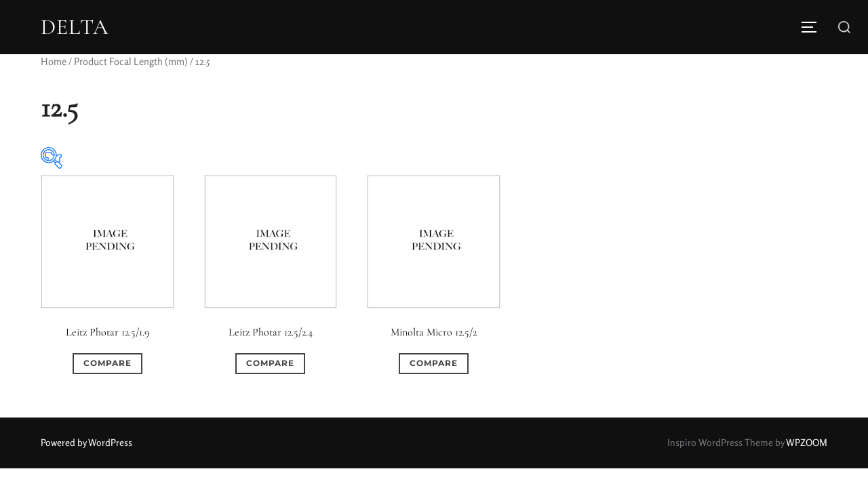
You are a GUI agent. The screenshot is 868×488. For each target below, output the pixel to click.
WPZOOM (807, 442)
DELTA (75, 27)
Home (54, 61)
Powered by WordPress (86, 442)
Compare (107, 363)
